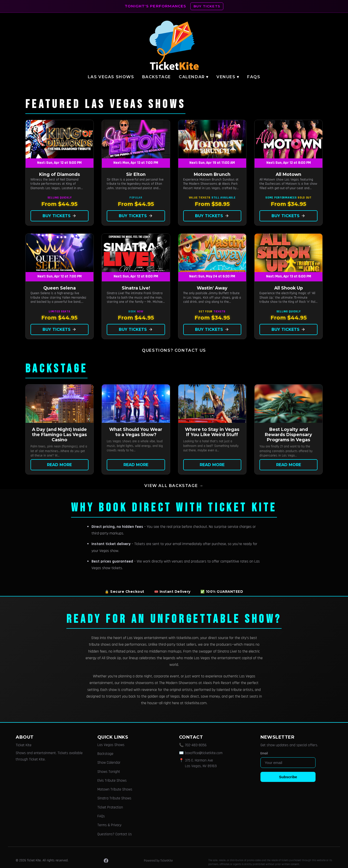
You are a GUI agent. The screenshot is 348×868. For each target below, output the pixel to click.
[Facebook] (106, 861)
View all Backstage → (174, 486)
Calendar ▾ (194, 77)
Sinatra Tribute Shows (114, 798)
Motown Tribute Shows (115, 789)
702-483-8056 (196, 745)
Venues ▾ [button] (228, 77)
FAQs (254, 77)
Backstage (157, 77)
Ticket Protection (110, 807)
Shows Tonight (109, 772)
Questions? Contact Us (174, 350)
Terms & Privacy (109, 825)
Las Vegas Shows (111, 77)
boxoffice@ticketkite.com (204, 753)
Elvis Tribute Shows (112, 781)
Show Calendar (109, 763)
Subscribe (288, 777)
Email (264, 753)
